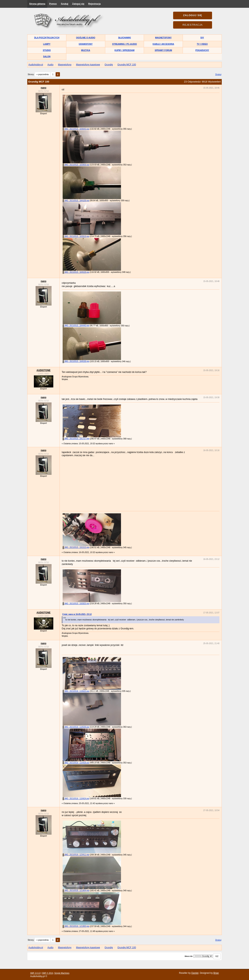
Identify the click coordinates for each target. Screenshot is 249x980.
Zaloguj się (78, 4)
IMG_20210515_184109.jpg (76, 201)
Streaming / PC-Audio (124, 44)
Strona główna (37, 4)
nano (43, 88)
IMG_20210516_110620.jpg (76, 691)
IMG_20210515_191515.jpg (76, 547)
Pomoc (53, 4)
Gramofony (86, 44)
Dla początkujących (47, 38)
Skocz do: (189, 956)
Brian (216, 973)
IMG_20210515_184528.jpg (76, 272)
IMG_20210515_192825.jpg (76, 604)
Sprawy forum (163, 50)
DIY (202, 38)
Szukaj (65, 4)
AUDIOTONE (44, 370)
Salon (47, 56)
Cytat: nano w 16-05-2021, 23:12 (77, 614)
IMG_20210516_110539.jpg (76, 727)
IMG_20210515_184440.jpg (76, 325)
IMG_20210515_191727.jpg (76, 439)
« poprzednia (42, 74)
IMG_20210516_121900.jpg (76, 926)
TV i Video (202, 44)
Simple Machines (62, 973)
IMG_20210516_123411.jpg (76, 855)
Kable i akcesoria (164, 44)
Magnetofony (163, 38)
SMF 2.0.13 (35, 973)
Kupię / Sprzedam (125, 50)
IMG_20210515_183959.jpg (76, 165)
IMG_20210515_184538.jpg (76, 361)
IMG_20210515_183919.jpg (76, 236)
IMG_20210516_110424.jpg (76, 799)
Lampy (47, 44)
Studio (47, 50)
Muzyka (86, 50)
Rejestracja (94, 4)
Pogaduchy (202, 50)
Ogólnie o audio (86, 38)
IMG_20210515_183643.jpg (76, 129)
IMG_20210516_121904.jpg (76, 890)
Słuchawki (124, 38)
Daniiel (195, 973)
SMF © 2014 (48, 973)
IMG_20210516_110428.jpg (76, 763)
